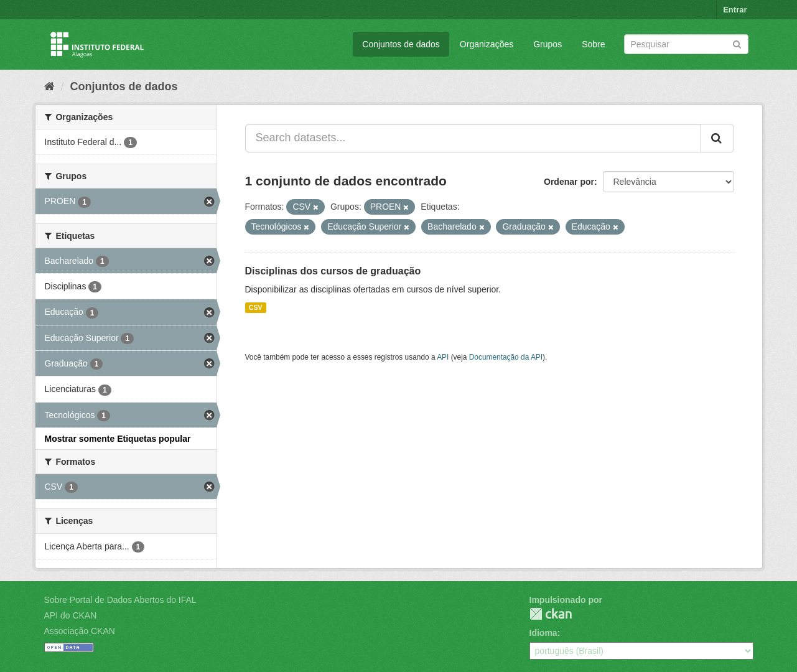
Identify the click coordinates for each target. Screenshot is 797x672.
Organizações (487, 44)
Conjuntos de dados (401, 44)
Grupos (548, 44)
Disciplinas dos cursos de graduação (333, 271)
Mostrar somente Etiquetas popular (118, 439)
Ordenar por (569, 182)
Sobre (593, 44)
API (443, 357)
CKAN (551, 614)
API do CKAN (71, 615)
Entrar (735, 10)
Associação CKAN (80, 631)
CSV (256, 307)
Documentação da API (506, 357)
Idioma (543, 633)
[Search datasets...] (473, 138)
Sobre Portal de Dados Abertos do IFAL (120, 600)
